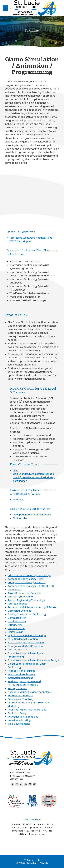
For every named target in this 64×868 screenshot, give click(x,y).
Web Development (19, 724)
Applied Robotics (17, 604)
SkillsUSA (18, 500)
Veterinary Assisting (19, 720)
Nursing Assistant (18, 688)
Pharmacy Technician (20, 696)
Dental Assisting (17, 628)
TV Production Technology (23, 717)
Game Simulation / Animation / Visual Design (33, 660)
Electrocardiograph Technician (26, 643)
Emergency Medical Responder (26, 646)
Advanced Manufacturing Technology (29, 575)
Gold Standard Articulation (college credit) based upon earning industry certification (34, 477)
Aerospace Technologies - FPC (26, 579)
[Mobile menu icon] (6, 8)
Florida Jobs (20, 518)
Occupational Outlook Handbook (32, 515)
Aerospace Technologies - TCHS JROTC (31, 586)
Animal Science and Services (24, 593)
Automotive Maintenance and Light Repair (32, 607)
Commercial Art (17, 618)
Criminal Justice (17, 621)
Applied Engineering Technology (26, 600)
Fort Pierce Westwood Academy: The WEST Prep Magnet (31, 240)
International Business (20, 678)
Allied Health (15, 590)
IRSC (16, 470)
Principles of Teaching (20, 699)
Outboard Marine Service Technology (29, 692)
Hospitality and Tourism (21, 671)
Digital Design (15, 632)
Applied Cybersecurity (21, 597)
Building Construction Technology (27, 614)
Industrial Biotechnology (22, 674)
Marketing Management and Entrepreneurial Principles (24, 683)
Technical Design (18, 713)
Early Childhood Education (23, 639)
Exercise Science (17, 650)
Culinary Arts (15, 625)
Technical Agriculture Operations (27, 710)
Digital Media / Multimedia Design (27, 636)
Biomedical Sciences (19, 611)
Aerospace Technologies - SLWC (27, 583)
